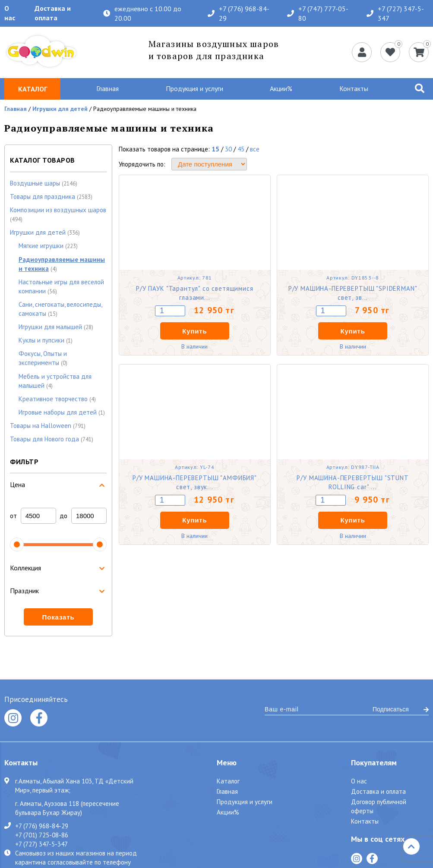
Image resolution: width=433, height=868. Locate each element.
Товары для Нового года (44, 439)
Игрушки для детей (60, 109)
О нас (10, 13)
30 (228, 149)
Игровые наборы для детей (58, 412)
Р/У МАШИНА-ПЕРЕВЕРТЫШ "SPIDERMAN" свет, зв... (353, 293)
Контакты (354, 88)
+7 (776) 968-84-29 (239, 13)
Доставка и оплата (53, 13)
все (255, 149)
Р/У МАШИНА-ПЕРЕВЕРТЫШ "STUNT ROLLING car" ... (353, 482)
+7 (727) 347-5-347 (395, 13)
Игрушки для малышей (50, 327)
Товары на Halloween (41, 426)
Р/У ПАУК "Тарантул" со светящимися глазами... (195, 293)
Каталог (228, 781)
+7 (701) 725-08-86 (42, 835)
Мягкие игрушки (41, 246)
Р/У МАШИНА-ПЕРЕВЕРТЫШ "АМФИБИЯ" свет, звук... (195, 482)
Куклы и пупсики (41, 340)
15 (215, 149)
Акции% (281, 88)
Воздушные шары (35, 183)
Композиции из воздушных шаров (58, 210)
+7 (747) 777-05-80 (318, 13)
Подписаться (401, 709)
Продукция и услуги (194, 88)
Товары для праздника (43, 197)
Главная (107, 88)
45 (241, 149)
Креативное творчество (53, 399)
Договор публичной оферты (379, 806)
